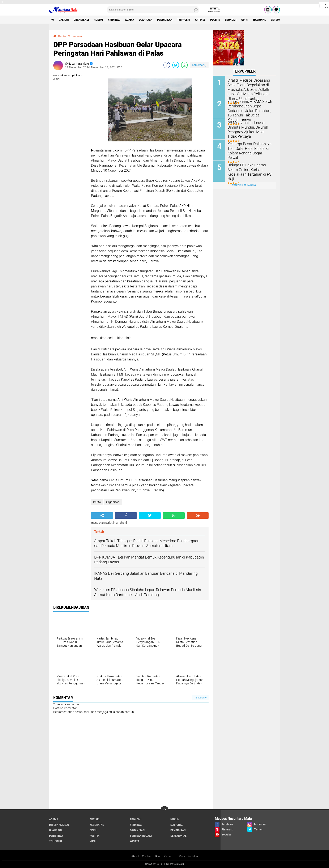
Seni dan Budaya (141, 836)
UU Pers (180, 856)
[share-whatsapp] (184, 65)
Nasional (259, 20)
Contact (147, 856)
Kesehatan (97, 825)
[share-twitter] (176, 65)
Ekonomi (231, 20)
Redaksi (193, 856)
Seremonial (279, 20)
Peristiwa (56, 836)
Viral (93, 841)
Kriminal (114, 20)
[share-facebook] (167, 65)
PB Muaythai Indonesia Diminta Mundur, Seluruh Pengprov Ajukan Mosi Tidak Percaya (249, 129)
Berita (62, 36)
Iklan (158, 856)
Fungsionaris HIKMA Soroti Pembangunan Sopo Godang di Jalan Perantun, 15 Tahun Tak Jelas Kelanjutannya (249, 108)
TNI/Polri (184, 20)
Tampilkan (200, 698)
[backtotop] (164, 810)
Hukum (98, 20)
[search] (153, 10)
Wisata (135, 841)
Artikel (200, 20)
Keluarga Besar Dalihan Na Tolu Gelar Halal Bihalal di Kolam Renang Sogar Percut (248, 148)
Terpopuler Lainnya (244, 185)
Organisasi (81, 20)
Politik (215, 20)
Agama (130, 20)
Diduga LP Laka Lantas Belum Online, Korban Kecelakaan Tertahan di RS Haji (250, 169)
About (135, 856)
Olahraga (146, 20)
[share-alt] (102, 516)
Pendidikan (165, 20)
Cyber (168, 856)
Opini (245, 20)
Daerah (64, 20)
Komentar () (199, 65)
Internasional (59, 825)
